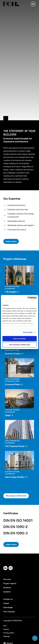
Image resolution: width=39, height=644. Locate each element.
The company (9, 612)
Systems (7, 592)
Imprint (6, 629)
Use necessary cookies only (19, 345)
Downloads (8, 607)
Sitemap (6, 636)
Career (6, 603)
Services (7, 579)
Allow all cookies (19, 339)
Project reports (10, 583)
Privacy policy (9, 633)
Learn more (11, 241)
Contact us (8, 599)
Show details (28, 332)
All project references (16, 496)
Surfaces (7, 588)
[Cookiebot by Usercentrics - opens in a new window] (28, 298)
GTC (5, 626)
